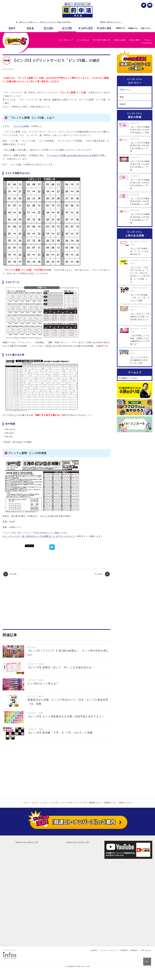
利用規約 (134, 950)
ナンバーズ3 (67, 803)
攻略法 (123, 104)
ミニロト (44, 803)
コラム (147, 40)
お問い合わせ (146, 950)
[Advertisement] (56, 603)
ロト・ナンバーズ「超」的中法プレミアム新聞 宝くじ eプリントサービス (39, 536)
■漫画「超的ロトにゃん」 (111, 22)
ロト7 (26, 803)
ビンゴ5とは (83, 40)
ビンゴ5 (54, 803)
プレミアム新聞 (21, 126)
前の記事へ (11, 574)
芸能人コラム (125, 803)
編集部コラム (95, 803)
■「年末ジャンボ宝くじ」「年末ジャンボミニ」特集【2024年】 (44, 22)
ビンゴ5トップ (66, 40)
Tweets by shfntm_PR (27, 842)
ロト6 (34, 803)
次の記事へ (102, 574)
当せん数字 (135, 40)
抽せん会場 (120, 40)
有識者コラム (110, 803)
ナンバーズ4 (81, 803)
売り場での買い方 (102, 40)
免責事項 (124, 950)
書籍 (122, 97)
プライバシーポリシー (109, 950)
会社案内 (94, 950)
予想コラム (125, 90)
